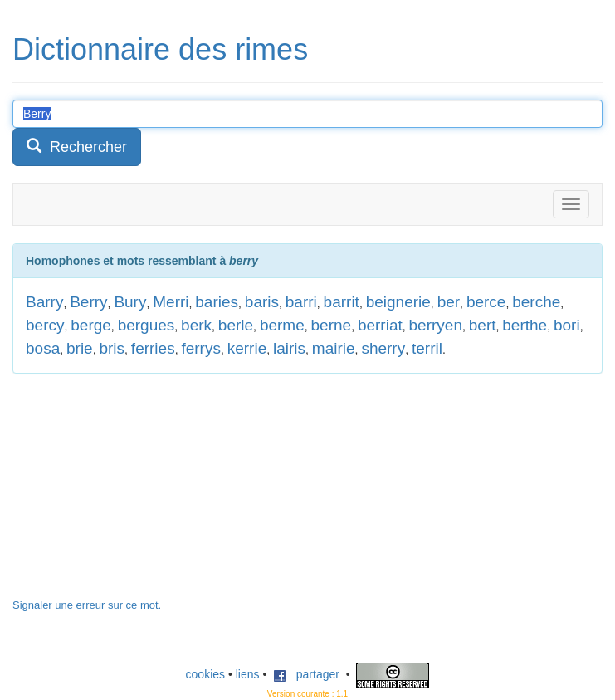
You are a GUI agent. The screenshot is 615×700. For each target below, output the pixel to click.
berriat (380, 325)
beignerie (398, 302)
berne (332, 325)
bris (112, 348)
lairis (289, 348)
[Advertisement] (137, 494)
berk (196, 325)
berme (282, 325)
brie (80, 348)
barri (301, 302)
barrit (342, 302)
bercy (45, 325)
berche (536, 302)
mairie (334, 348)
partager (306, 674)
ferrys (201, 348)
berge (91, 325)
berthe (525, 325)
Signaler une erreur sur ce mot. (87, 605)
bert (483, 325)
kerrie (247, 348)
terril (427, 348)
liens (248, 674)
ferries (153, 348)
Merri (171, 302)
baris (262, 302)
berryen (436, 325)
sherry (383, 348)
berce (486, 302)
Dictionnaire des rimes (160, 49)
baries (217, 302)
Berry (88, 302)
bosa (43, 348)
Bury (130, 302)
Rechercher (77, 147)
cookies (205, 674)
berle (236, 325)
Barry (44, 302)
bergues (146, 325)
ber (449, 302)
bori (567, 325)
